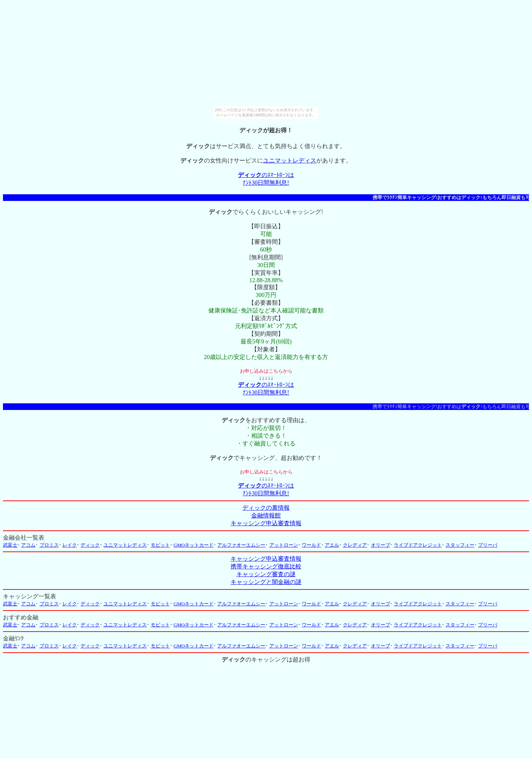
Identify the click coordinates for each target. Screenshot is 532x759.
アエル (332, 545)
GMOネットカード (194, 545)
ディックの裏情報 (266, 508)
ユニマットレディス (290, 160)
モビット (160, 545)
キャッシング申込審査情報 (266, 523)
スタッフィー (460, 545)
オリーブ (381, 545)
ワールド (311, 545)
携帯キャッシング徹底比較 (266, 566)
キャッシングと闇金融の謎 (266, 582)
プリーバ (488, 545)
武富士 (10, 545)
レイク (70, 545)
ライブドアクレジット (418, 545)
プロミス (49, 545)
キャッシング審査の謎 (266, 574)
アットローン (284, 545)
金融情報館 (266, 515)
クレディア (355, 545)
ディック (90, 545)
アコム (28, 545)
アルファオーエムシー (241, 545)
